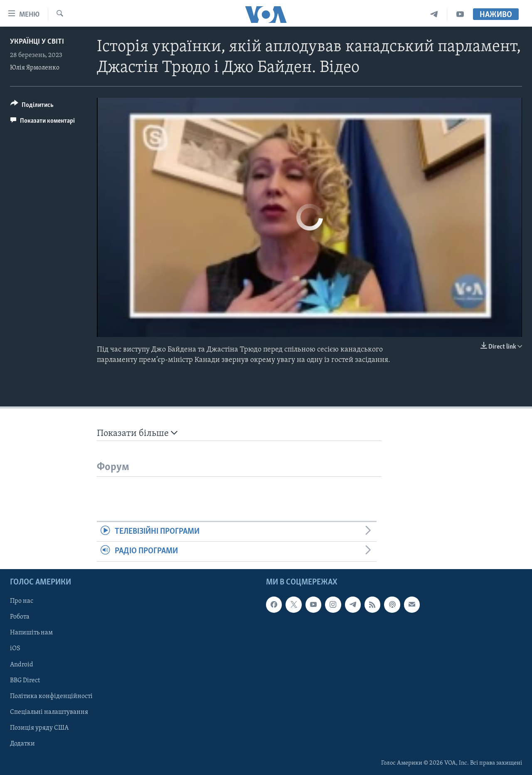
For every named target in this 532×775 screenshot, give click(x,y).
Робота (20, 617)
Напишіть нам (31, 633)
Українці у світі (37, 42)
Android (22, 664)
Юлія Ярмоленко (35, 68)
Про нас (22, 601)
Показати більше (137, 433)
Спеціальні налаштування (49, 712)
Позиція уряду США (39, 728)
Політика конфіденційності (51, 696)
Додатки (22, 743)
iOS (15, 649)
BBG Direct (25, 680)
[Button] (32, 106)
